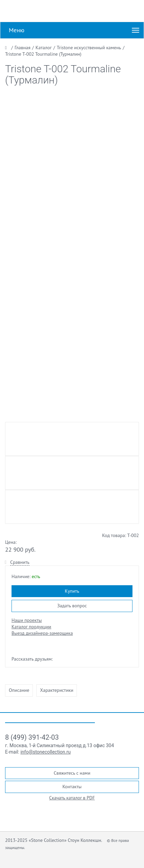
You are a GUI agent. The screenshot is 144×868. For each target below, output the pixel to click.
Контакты (72, 787)
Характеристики (57, 690)
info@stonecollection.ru (45, 752)
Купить (72, 591)
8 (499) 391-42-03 (32, 737)
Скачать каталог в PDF (72, 798)
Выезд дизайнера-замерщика (42, 633)
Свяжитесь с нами (72, 773)
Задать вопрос (72, 606)
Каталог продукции (31, 627)
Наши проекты (27, 620)
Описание (19, 690)
